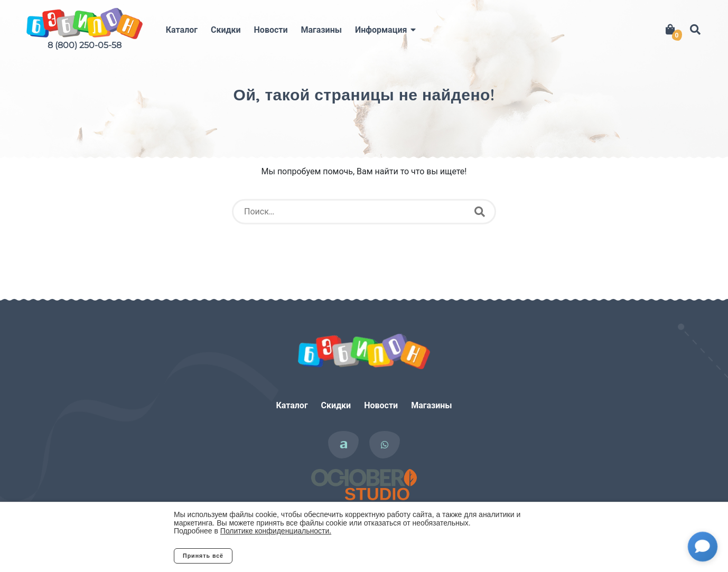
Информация (381, 30)
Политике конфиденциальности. (276, 531)
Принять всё (203, 556)
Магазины (321, 30)
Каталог (182, 30)
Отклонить (274, 556)
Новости (271, 30)
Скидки (226, 30)
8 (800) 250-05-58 (85, 45)
